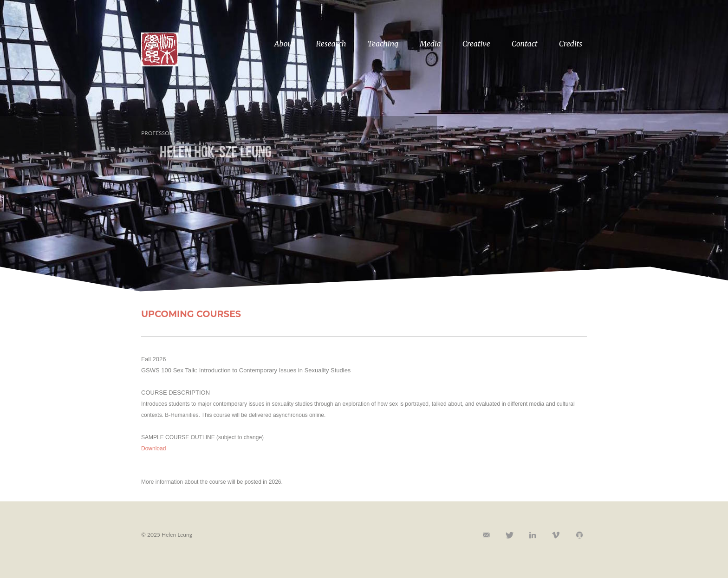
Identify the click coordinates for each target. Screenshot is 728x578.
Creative (476, 44)
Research (331, 44)
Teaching (383, 44)
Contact (525, 44)
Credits (571, 44)
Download (153, 448)
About (285, 44)
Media (430, 44)
